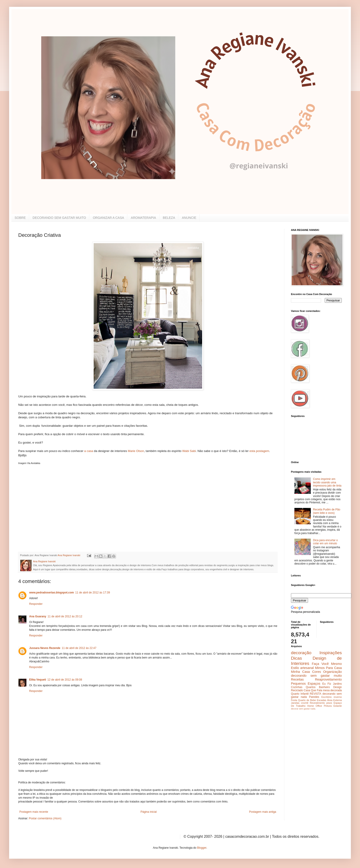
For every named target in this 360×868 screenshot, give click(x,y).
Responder (36, 604)
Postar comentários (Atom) (45, 818)
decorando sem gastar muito (316, 676)
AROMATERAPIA (143, 218)
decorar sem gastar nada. (303, 709)
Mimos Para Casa (328, 668)
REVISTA (316, 694)
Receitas (297, 679)
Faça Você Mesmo (327, 664)
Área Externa (334, 700)
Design (338, 687)
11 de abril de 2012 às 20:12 (65, 616)
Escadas (321, 700)
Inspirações (331, 653)
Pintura (328, 706)
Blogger (202, 848)
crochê (305, 703)
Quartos (311, 687)
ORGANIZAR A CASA (108, 218)
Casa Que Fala (313, 690)
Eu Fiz (327, 684)
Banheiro (324, 687)
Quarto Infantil (300, 694)
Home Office (315, 706)
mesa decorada (332, 690)
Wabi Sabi (189, 451)
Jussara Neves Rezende (45, 648)
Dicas (296, 658)
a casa (89, 451)
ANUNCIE (189, 218)
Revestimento (317, 703)
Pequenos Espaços (306, 684)
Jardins (337, 684)
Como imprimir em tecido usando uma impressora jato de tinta (327, 482)
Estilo (295, 668)
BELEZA (169, 218)
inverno (338, 697)
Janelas (295, 703)
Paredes (314, 697)
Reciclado (297, 690)
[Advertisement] (52, 519)
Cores (316, 672)
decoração (301, 653)
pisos (329, 703)
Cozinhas (297, 687)
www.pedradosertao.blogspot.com (51, 593)
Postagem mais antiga (263, 812)
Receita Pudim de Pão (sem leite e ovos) (327, 511)
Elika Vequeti (38, 680)
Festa (294, 700)
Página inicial (149, 812)
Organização (332, 672)
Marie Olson (136, 451)
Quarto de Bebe (307, 700)
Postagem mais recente (34, 812)
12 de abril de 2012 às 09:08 (65, 680)
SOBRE (20, 218)
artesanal (307, 668)
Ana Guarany (38, 616)
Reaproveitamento (328, 679)
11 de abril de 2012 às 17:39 (93, 593)
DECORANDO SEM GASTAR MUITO (59, 218)
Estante (338, 706)
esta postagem (259, 451)
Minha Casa (300, 672)
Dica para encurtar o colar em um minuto (325, 542)
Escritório (326, 697)
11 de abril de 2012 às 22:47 (79, 648)
